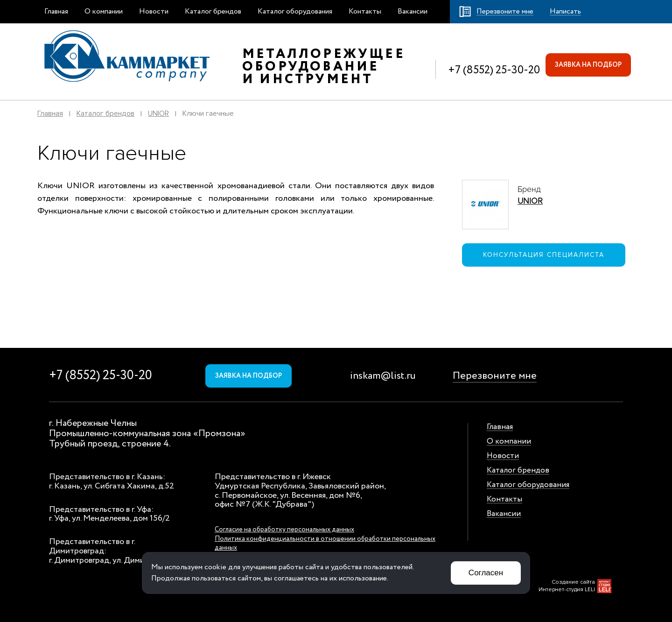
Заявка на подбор (588, 65)
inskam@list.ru (383, 376)
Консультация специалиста (544, 255)
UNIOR (158, 113)
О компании (104, 11)
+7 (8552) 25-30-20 (494, 70)
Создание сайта (573, 582)
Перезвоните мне (495, 376)
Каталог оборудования (295, 11)
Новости (154, 11)
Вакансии (413, 11)
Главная (56, 11)
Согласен (486, 573)
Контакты (365, 11)
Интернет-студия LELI (567, 590)
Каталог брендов (213, 11)
